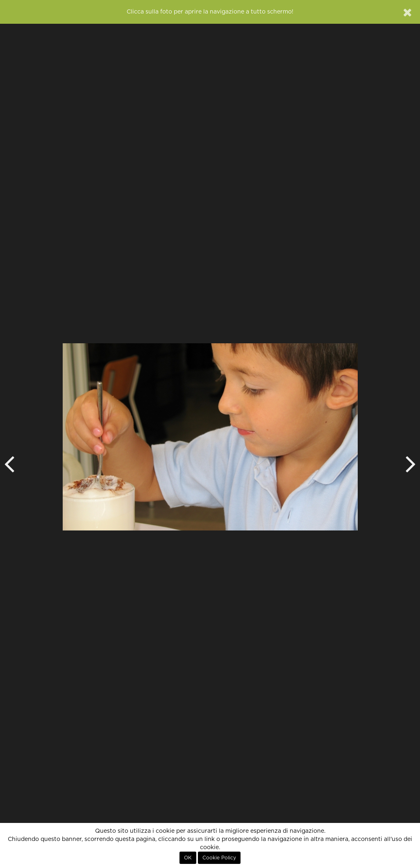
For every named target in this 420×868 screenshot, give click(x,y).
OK (188, 858)
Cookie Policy (219, 858)
